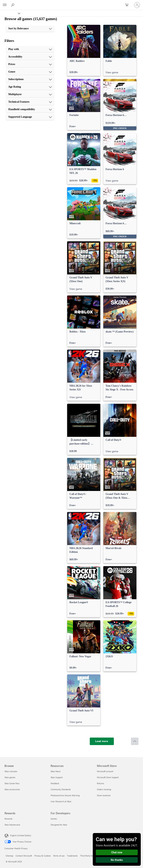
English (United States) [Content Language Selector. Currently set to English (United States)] (21, 835)
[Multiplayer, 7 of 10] (30, 94)
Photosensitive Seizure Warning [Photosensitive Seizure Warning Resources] (65, 795)
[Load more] (102, 741)
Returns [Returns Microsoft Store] (100, 783)
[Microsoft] (71, 3)
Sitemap (9, 856)
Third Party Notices (89, 856)
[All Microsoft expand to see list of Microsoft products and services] (5, 5)
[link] (84, 50)
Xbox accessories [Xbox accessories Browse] (12, 789)
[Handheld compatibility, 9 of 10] (30, 109)
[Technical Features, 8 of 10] (30, 102)
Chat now (117, 852)
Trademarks (72, 856)
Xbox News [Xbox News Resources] (56, 771)
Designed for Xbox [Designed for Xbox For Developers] (59, 825)
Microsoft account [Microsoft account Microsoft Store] (105, 771)
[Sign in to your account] (137, 5)
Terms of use (59, 856)
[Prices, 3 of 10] (30, 64)
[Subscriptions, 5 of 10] (30, 79)
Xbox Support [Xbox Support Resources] (57, 777)
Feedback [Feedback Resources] (55, 783)
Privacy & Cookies (43, 856)
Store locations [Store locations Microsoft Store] (104, 795)
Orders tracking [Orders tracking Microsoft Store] (104, 789)
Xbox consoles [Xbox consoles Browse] (11, 771)
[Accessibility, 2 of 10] (30, 57)
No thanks (117, 860)
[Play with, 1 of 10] (30, 49)
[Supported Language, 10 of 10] (30, 117)
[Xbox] (10, 13)
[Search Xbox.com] (13, 5)
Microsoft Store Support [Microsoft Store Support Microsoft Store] (108, 777)
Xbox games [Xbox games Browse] (10, 777)
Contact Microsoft (24, 856)
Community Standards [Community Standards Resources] (61, 789)
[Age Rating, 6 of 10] (30, 87)
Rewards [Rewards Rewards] (8, 819)
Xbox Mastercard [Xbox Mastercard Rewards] (12, 825)
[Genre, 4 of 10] (30, 72)
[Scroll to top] (135, 741)
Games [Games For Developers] (54, 819)
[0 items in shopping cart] (128, 5)
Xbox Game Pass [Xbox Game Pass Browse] (12, 783)
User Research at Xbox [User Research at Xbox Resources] (61, 801)
